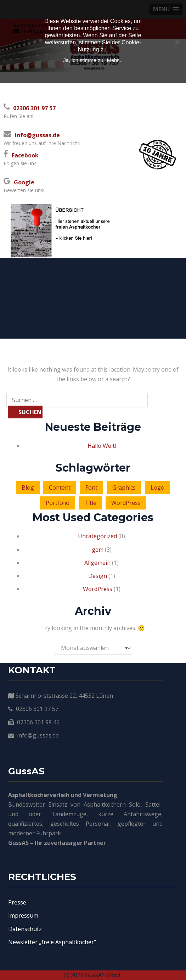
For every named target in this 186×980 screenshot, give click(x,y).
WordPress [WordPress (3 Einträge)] (126, 503)
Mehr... (115, 60)
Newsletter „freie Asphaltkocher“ (52, 942)
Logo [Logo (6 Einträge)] (157, 488)
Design (98, 576)
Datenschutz (25, 929)
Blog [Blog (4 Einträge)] (28, 488)
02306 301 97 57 (34, 108)
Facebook (25, 155)
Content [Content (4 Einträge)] (60, 488)
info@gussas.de (37, 135)
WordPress (98, 589)
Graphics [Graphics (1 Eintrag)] (124, 488)
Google (24, 182)
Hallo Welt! (102, 446)
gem (98, 550)
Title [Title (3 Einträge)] (90, 503)
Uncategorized (97, 536)
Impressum (23, 915)
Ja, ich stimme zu (83, 60)
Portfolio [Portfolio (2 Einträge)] (58, 503)
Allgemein (97, 563)
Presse (17, 902)
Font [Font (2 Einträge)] (91, 488)
